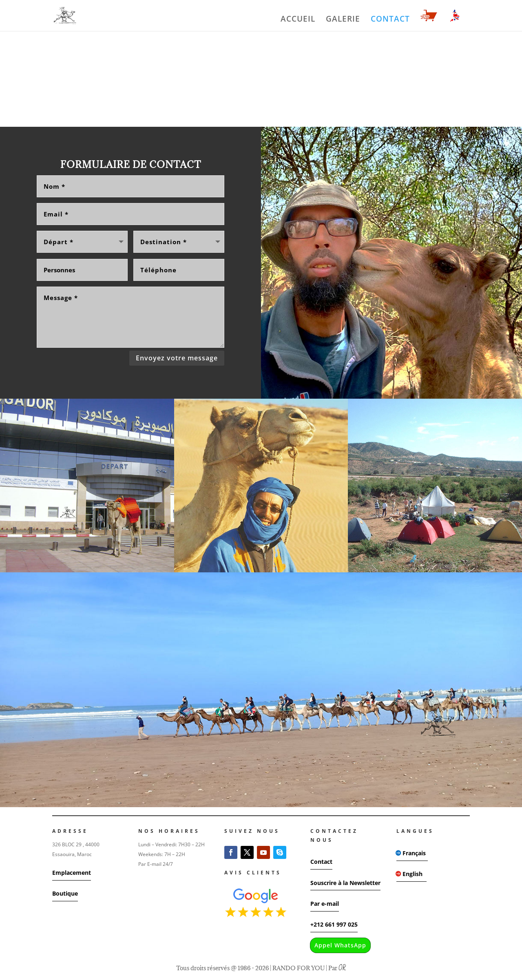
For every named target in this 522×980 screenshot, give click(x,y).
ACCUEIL (298, 20)
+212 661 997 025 (334, 923)
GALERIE (343, 20)
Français (414, 852)
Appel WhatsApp (340, 944)
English (413, 873)
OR (342, 967)
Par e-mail (325, 902)
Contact (321, 860)
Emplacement (72, 871)
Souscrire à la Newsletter (345, 882)
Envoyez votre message (177, 357)
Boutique (65, 892)
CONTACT (390, 20)
